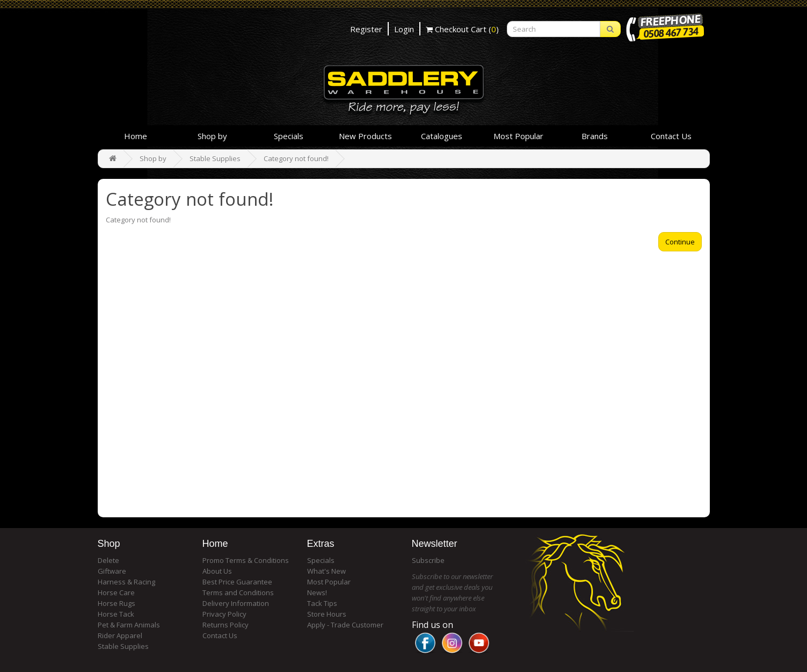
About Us (217, 571)
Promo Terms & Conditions (246, 560)
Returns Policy (226, 625)
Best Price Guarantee (237, 582)
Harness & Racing (126, 582)
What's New (326, 571)
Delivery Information (236, 603)
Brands (595, 136)
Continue (680, 242)
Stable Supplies (215, 158)
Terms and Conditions (238, 592)
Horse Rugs (117, 603)
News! (317, 592)
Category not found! (296, 158)
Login (404, 29)
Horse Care (116, 592)
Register (366, 29)
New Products (365, 136)
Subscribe (428, 560)
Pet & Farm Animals (129, 625)
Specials (289, 136)
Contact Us (671, 136)
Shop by (212, 136)
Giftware (112, 571)
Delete (108, 560)
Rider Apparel (120, 635)
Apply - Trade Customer (345, 625)
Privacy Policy (224, 614)
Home (136, 136)
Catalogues (442, 136)
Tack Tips (322, 603)
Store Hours (327, 614)
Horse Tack (116, 614)
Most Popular (518, 136)
